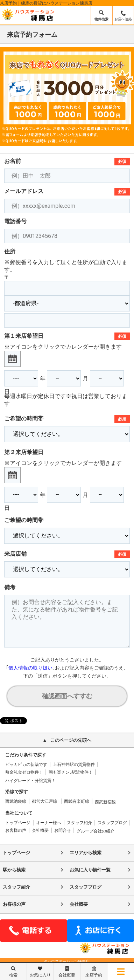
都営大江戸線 (45, 801)
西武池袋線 (16, 801)
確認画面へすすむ (67, 696)
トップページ (18, 823)
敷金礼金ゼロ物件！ (24, 772)
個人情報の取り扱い (30, 668)
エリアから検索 (86, 853)
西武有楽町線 (77, 801)
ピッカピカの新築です (26, 765)
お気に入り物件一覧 (90, 870)
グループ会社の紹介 (96, 831)
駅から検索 (14, 870)
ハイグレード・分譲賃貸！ (30, 781)
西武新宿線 (105, 802)
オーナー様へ (49, 823)
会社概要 (40, 830)
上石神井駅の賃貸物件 (74, 765)
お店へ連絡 (123, 19)
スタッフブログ (112, 823)
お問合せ (63, 830)
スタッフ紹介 (79, 823)
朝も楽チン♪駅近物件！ (71, 772)
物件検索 (101, 19)
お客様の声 (16, 830)
